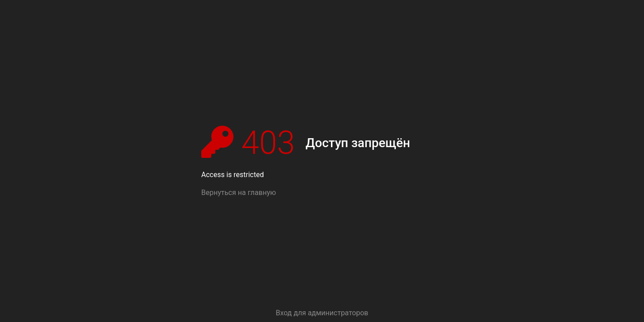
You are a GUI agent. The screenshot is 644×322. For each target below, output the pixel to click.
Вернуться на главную (239, 193)
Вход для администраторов (322, 313)
